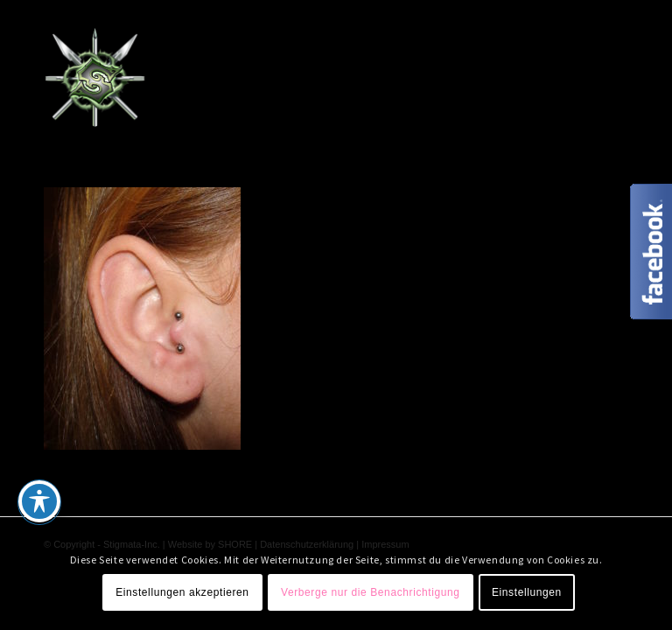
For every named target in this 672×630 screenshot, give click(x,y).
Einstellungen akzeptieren (182, 592)
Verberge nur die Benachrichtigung (371, 592)
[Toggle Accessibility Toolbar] (39, 501)
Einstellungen (527, 592)
